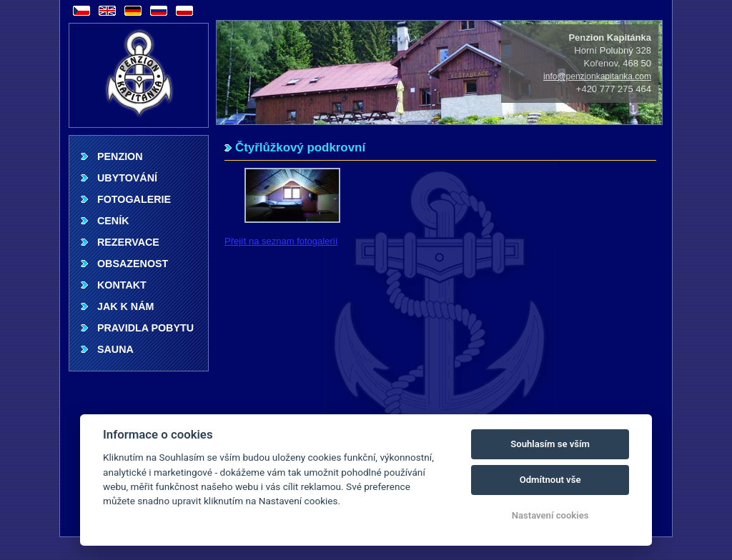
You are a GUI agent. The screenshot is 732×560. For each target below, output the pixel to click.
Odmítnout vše (550, 480)
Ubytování (127, 178)
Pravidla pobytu (145, 328)
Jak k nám (125, 306)
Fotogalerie (134, 199)
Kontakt (122, 285)
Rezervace (128, 242)
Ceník (113, 221)
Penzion (120, 156)
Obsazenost (133, 264)
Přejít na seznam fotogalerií (281, 241)
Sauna (115, 349)
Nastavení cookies (550, 515)
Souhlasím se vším (550, 444)
